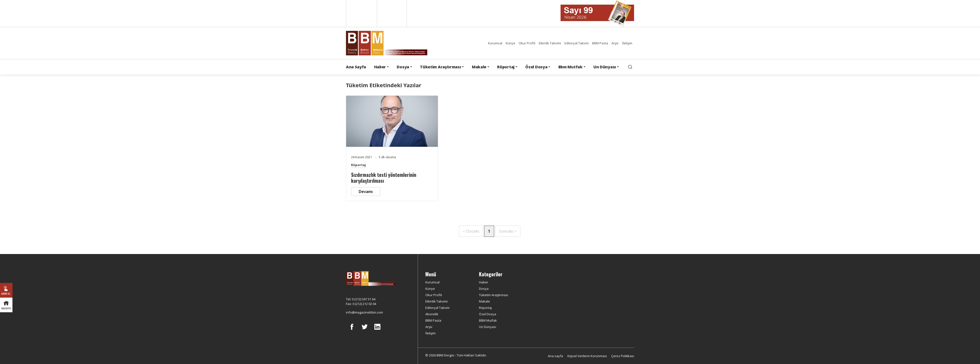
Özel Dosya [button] (536, 67)
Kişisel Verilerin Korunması (587, 356)
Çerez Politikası (623, 356)
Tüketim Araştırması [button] (440, 67)
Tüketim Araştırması (494, 295)
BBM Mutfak (488, 320)
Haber (484, 282)
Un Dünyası (488, 327)
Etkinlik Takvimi (550, 43)
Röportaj (358, 165)
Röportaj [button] (506, 67)
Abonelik (432, 314)
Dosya (484, 289)
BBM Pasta (600, 43)
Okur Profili (527, 43)
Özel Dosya (488, 314)
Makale (484, 301)
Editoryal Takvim (577, 43)
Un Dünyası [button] (605, 67)
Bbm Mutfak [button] (570, 67)
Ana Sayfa (356, 67)
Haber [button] (380, 67)
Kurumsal (495, 43)
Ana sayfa (555, 356)
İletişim (627, 43)
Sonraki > (508, 231)
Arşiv (615, 43)
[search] (630, 67)
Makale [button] (479, 67)
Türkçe (392, 13)
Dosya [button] (403, 67)
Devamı (366, 192)
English (361, 13)
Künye (510, 43)
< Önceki (471, 231)
